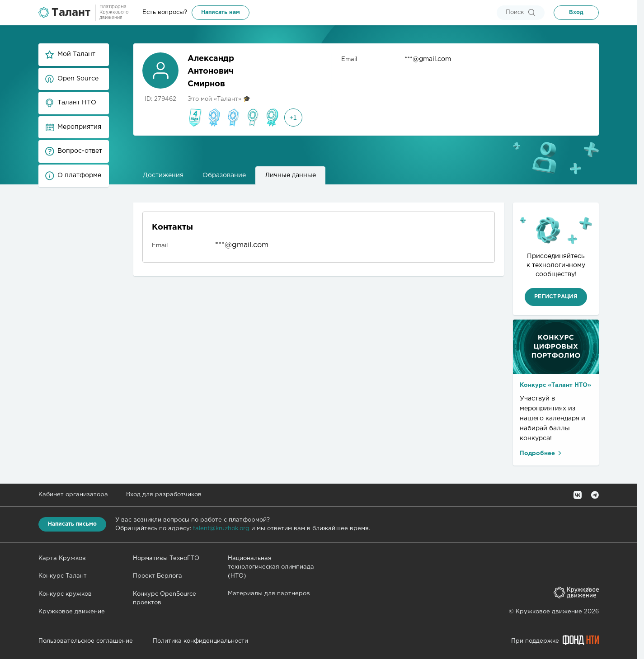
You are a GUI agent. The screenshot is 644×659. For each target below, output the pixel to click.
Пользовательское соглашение (86, 641)
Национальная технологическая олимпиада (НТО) (271, 567)
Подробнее (541, 453)
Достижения (163, 175)
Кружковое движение (72, 612)
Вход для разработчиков (164, 495)
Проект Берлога (157, 576)
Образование (224, 175)
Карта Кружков (62, 558)
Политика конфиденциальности (200, 641)
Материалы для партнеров (269, 594)
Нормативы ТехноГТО (166, 558)
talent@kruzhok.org (221, 529)
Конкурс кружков (65, 594)
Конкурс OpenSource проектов (165, 599)
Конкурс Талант (63, 576)
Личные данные (290, 175)
